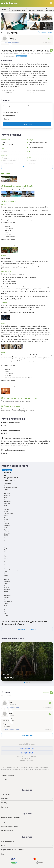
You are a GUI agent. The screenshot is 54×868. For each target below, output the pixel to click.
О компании (5, 794)
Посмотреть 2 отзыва (45, 33)
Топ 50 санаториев (8, 775)
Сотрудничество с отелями (10, 817)
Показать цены (27, 124)
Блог (3, 854)
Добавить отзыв (27, 735)
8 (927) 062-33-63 (27, 753)
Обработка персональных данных (13, 850)
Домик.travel (9, 3)
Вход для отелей (7, 830)
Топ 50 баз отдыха (7, 780)
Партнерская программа (10, 826)
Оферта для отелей (8, 822)
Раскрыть (7, 470)
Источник (48, 43)
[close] (53, 649)
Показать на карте (21, 56)
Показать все (27, 167)
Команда (4, 803)
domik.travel (27, 744)
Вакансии (5, 807)
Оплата (4, 845)
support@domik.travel (27, 748)
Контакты (5, 798)
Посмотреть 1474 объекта (27, 629)
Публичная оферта (8, 841)
